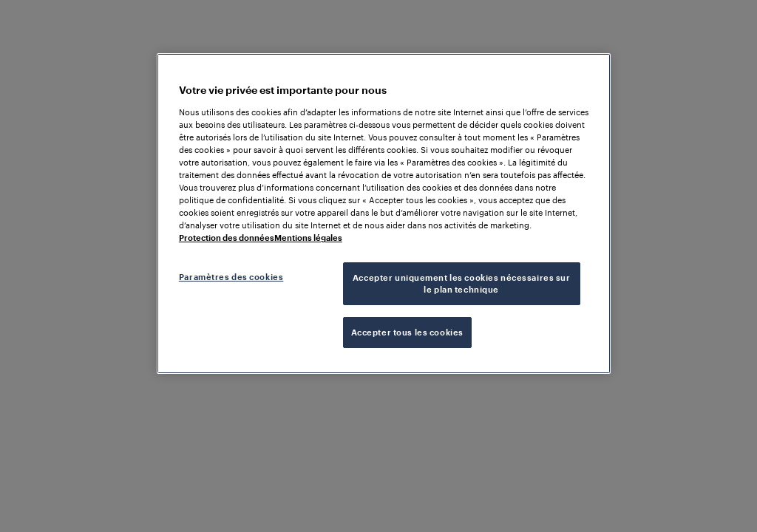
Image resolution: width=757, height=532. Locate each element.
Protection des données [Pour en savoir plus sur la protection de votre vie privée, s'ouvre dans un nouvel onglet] (227, 238)
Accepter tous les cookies (407, 332)
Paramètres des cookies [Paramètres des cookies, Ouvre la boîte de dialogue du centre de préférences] (231, 277)
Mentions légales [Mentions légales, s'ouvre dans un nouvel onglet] (308, 238)
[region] (384, 214)
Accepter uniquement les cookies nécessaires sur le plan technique (462, 283)
